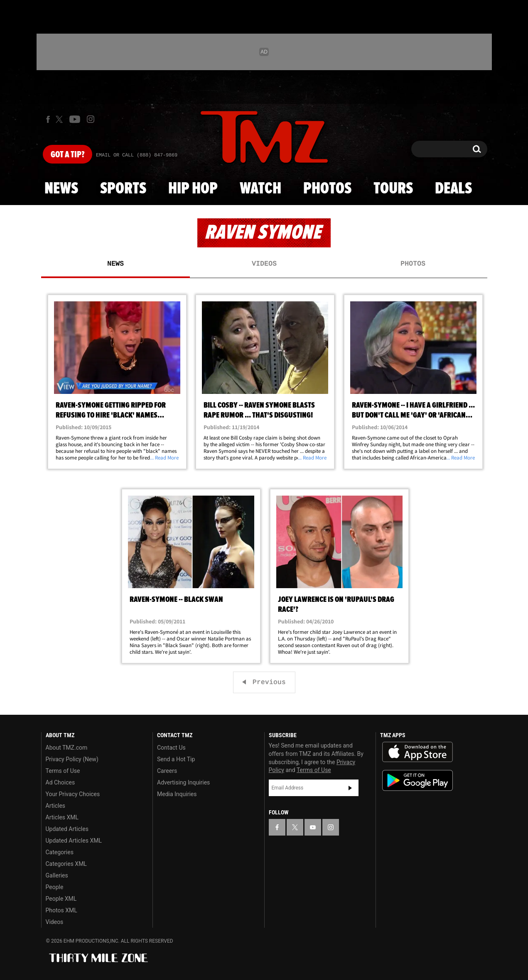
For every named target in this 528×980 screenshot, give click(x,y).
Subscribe (350, 788)
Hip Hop (193, 189)
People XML (61, 899)
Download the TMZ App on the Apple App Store (417, 752)
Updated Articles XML (74, 841)
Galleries (57, 875)
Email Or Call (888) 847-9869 (137, 155)
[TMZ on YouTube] (313, 827)
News (61, 189)
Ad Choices (60, 782)
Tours (393, 189)
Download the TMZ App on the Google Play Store (417, 781)
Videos (264, 264)
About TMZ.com (67, 748)
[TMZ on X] (60, 119)
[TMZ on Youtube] (75, 119)
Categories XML (66, 864)
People (55, 887)
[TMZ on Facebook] (48, 119)
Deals (453, 189)
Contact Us (171, 748)
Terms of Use (63, 771)
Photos (327, 189)
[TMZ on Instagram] (91, 119)
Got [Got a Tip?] (68, 155)
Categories (60, 852)
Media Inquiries (177, 794)
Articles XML (62, 817)
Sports (123, 189)
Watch (260, 189)
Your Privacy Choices (73, 794)
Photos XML (61, 910)
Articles (56, 806)
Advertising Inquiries (183, 782)
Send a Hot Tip (176, 759)
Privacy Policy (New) (72, 759)
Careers (167, 771)
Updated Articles (67, 829)
